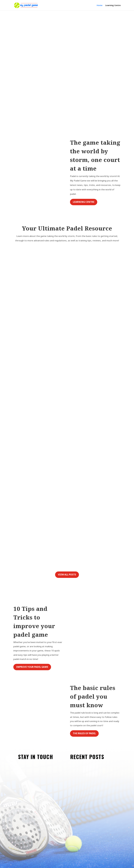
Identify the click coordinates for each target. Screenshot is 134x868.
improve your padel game (32, 667)
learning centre (84, 202)
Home (100, 5)
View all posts (67, 575)
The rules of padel (84, 733)
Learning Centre (113, 5)
